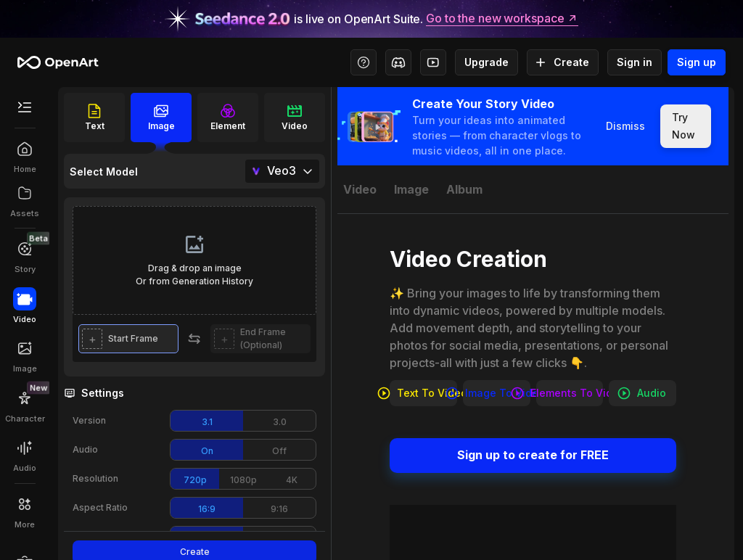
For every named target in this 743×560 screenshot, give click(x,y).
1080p (243, 480)
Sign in (635, 62)
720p (195, 480)
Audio (643, 393)
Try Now (686, 126)
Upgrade (487, 62)
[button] (128, 339)
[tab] (360, 189)
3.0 (280, 422)
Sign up (697, 62)
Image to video (497, 393)
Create (563, 62)
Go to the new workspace (502, 19)
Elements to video (570, 393)
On (207, 451)
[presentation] (194, 260)
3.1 (207, 422)
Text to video (423, 393)
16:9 (207, 509)
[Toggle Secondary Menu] (25, 107)
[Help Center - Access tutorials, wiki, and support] (364, 62)
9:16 (279, 509)
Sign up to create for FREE (533, 456)
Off (279, 451)
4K (292, 480)
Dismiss (625, 126)
